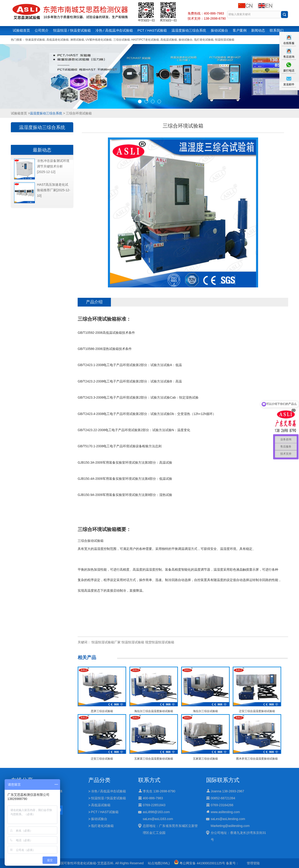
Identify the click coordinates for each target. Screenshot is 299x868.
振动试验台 (219, 30)
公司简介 (42, 30)
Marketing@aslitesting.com (230, 826)
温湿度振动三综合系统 (189, 30)
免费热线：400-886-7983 (206, 13)
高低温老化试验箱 (58, 40)
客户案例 (240, 30)
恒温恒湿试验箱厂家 (106, 642)
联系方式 (149, 780)
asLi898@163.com (156, 812)
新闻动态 (258, 30)
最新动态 (42, 150)
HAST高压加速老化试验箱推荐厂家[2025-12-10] (54, 190)
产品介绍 (94, 302)
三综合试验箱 (122, 40)
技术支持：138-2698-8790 (207, 18)
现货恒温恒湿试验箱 (160, 642)
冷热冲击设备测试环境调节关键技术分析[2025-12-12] (53, 166)
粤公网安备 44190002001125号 (200, 863)
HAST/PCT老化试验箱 (145, 40)
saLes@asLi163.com (158, 819)
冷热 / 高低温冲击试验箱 (114, 30)
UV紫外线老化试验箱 (99, 40)
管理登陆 (253, 863)
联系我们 (277, 30)
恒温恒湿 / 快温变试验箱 (72, 30)
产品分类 (99, 780)
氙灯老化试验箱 (204, 40)
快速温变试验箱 (35, 40)
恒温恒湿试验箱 (225, 40)
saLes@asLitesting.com (228, 819)
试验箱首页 (21, 30)
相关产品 (87, 657)
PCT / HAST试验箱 (152, 30)
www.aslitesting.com (225, 812)
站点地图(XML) (159, 863)
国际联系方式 (223, 780)
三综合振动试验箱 (91, 541)
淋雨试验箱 (77, 40)
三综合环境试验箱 (97, 319)
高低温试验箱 (169, 40)
